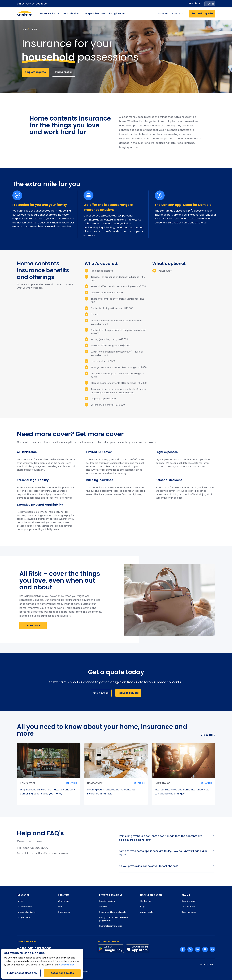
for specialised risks (95, 14)
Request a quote (202, 14)
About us (163, 14)
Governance (64, 912)
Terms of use (206, 965)
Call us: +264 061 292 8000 (32, 4)
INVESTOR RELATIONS (111, 895)
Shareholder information (111, 926)
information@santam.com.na (48, 854)
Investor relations (107, 901)
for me (50, 14)
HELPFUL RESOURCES (151, 895)
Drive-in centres (189, 912)
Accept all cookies (62, 973)
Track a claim (188, 907)
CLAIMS (186, 895)
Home (25, 29)
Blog (142, 907)
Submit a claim (189, 901)
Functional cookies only (22, 973)
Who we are (63, 901)
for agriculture (117, 14)
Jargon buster (147, 912)
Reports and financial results (113, 912)
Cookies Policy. (67, 965)
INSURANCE (23, 895)
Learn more (33, 625)
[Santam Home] (25, 14)
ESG (60, 907)
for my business (72, 14)
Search (194, 4)
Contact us (178, 14)
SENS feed (104, 907)
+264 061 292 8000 (35, 848)
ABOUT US (64, 895)
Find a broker (64, 72)
